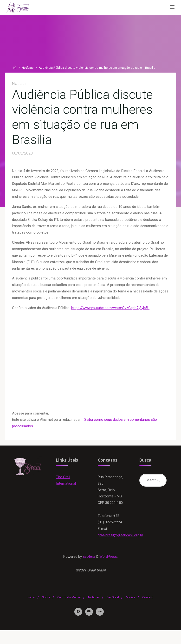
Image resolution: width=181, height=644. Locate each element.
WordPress (109, 570)
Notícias (28, 68)
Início (31, 611)
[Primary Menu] (171, 7)
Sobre (46, 611)
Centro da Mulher (69, 611)
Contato (148, 611)
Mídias (131, 611)
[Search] (158, 486)
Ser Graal (113, 611)
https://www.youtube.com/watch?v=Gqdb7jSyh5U (111, 312)
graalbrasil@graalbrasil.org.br (120, 548)
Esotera (89, 570)
